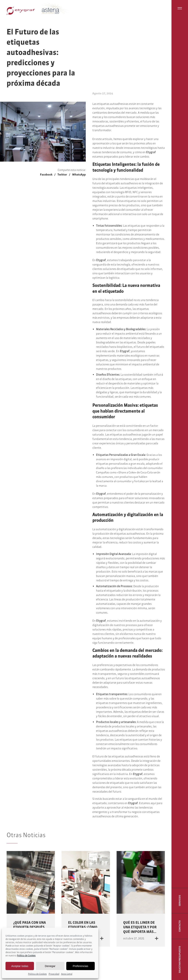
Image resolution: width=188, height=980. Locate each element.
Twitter (62, 175)
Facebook (46, 175)
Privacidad (54, 974)
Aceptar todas (20, 966)
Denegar (50, 966)
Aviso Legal (67, 974)
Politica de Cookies (37, 974)
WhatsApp (79, 175)
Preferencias (80, 966)
